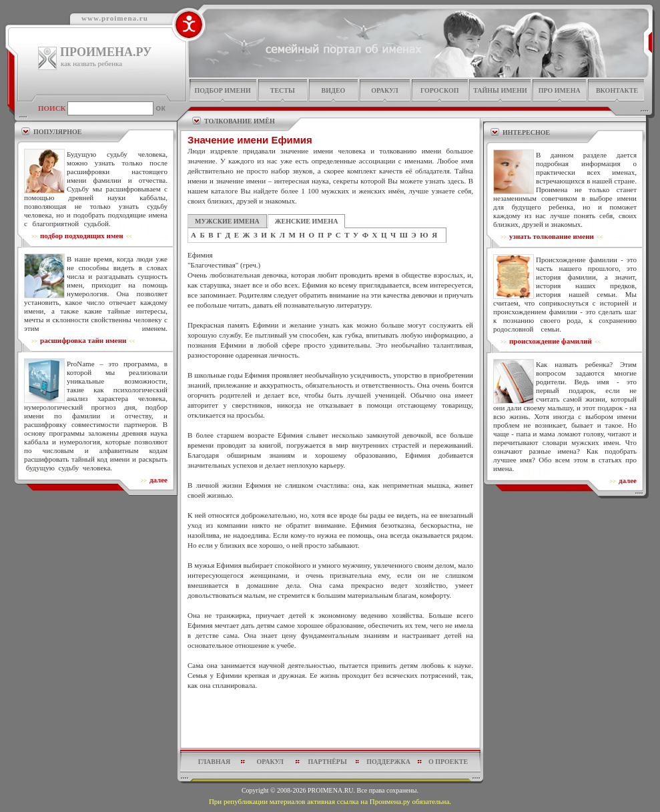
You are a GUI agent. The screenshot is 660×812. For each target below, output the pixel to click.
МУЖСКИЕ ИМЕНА (227, 221)
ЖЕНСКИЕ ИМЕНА (307, 221)
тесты (283, 90)
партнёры (328, 762)
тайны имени (500, 90)
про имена (560, 90)
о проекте (448, 762)
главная (214, 762)
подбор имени (222, 90)
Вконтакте (617, 90)
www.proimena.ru (115, 18)
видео (334, 90)
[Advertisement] (330, 723)
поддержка (388, 762)
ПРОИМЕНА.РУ (106, 52)
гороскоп (440, 90)
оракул (384, 90)
